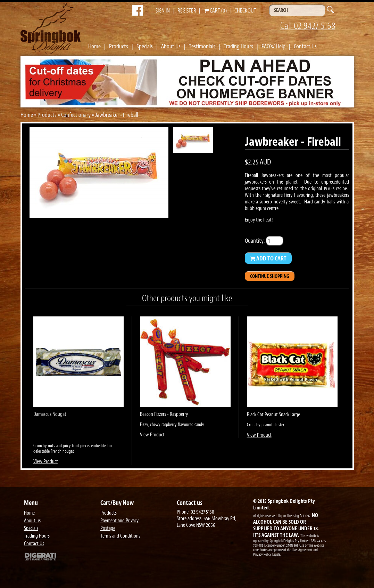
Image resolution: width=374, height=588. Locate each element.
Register (187, 11)
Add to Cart (268, 258)
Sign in (163, 11)
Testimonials (202, 46)
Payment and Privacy (119, 521)
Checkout (245, 11)
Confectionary (76, 115)
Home (94, 46)
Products (119, 46)
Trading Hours (238, 46)
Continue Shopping (270, 276)
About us (32, 521)
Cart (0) (215, 11)
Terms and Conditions (120, 536)
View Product (46, 462)
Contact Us (305, 46)
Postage (108, 528)
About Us (171, 46)
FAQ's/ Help (273, 46)
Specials (145, 46)
